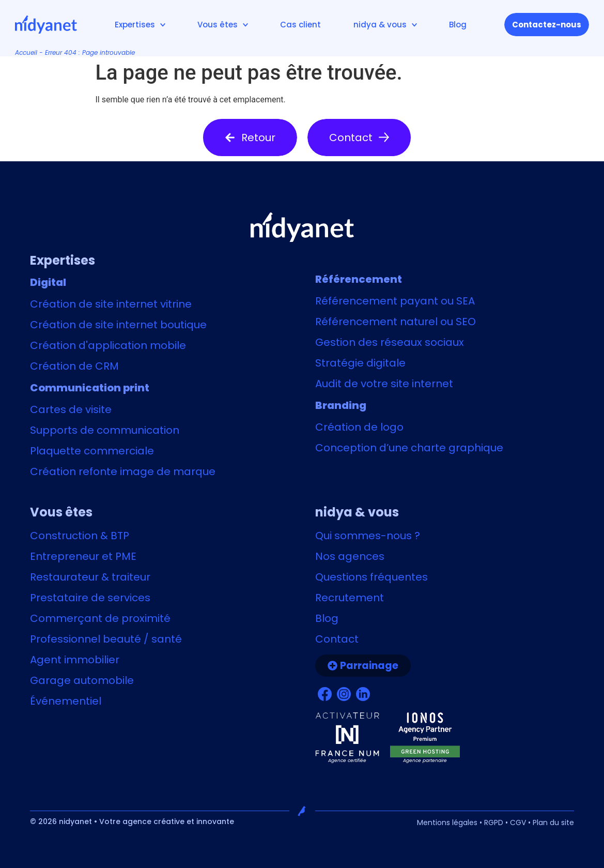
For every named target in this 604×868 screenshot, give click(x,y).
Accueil (26, 52)
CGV (518, 823)
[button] (250, 138)
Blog (458, 25)
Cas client (300, 25)
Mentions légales (447, 823)
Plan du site (553, 823)
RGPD (494, 823)
